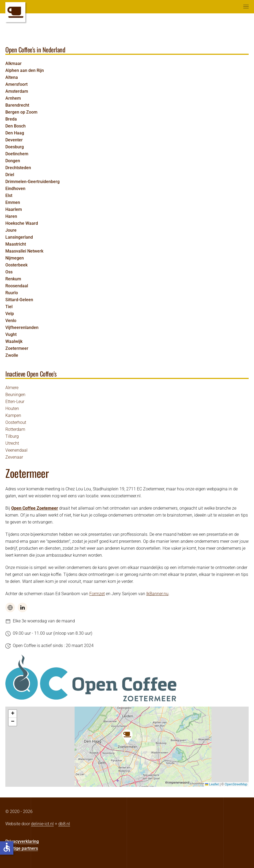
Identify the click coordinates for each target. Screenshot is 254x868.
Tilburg (12, 436)
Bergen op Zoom (21, 112)
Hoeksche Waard (22, 223)
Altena (12, 77)
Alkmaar (14, 63)
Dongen (13, 161)
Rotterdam (15, 429)
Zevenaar (14, 457)
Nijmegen (15, 258)
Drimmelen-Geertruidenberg (32, 182)
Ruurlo (12, 293)
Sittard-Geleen (19, 300)
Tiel (9, 307)
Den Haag (15, 133)
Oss (9, 272)
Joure (11, 230)
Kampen (13, 415)
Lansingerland (19, 237)
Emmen (13, 202)
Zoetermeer (17, 348)
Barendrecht (17, 105)
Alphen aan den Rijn (25, 70)
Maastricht (16, 244)
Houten (12, 408)
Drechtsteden (18, 168)
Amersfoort (16, 84)
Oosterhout (16, 422)
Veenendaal (16, 450)
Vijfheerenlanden (22, 328)
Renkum (13, 279)
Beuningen (15, 395)
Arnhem (13, 98)
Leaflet (212, 784)
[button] (246, 7)
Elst (9, 195)
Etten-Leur (15, 402)
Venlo (11, 321)
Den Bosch (16, 126)
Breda (11, 119)
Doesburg (15, 147)
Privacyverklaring (22, 841)
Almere (12, 388)
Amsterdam (17, 91)
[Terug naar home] (15, 12)
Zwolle (12, 355)
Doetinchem (17, 154)
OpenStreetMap (236, 784)
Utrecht (12, 443)
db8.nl (64, 824)
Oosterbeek (16, 265)
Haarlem (14, 209)
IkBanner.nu (157, 594)
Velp (10, 314)
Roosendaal (17, 286)
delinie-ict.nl (42, 824)
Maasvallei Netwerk (24, 251)
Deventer (14, 140)
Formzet (97, 594)
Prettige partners (22, 848)
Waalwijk (14, 341)
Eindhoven (15, 189)
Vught (11, 334)
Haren (11, 216)
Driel (10, 175)
